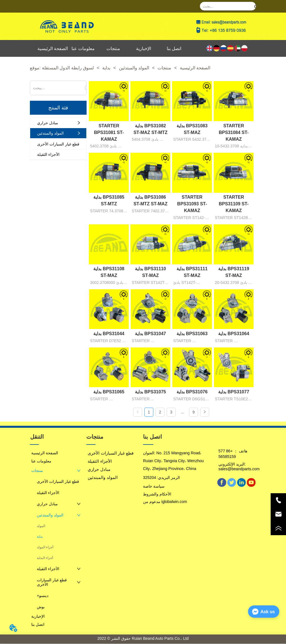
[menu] (113, 48)
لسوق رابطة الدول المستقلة (69, 68)
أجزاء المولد (45, 547)
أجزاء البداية (45, 558)
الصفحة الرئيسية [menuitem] (53, 49)
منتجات (165, 68)
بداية (106, 68)
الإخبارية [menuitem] (144, 49)
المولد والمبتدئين (134, 68)
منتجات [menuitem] (113, 49)
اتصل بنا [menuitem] (174, 49)
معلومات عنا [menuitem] (83, 49)
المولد (41, 526)
